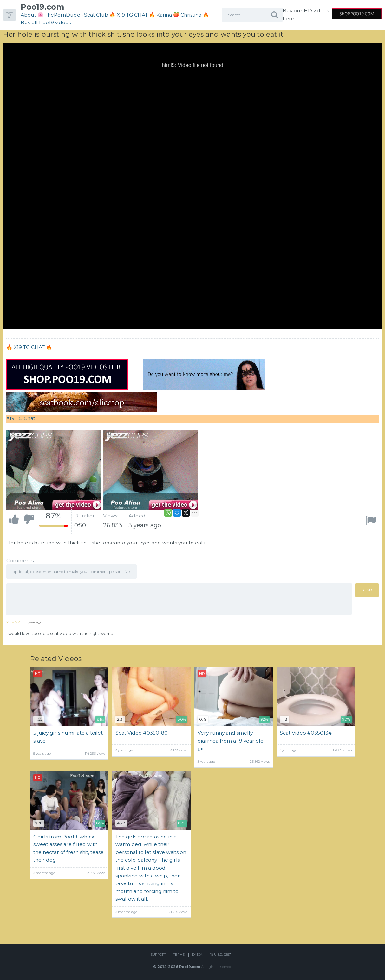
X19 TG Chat (21, 418)
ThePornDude (62, 15)
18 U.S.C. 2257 (220, 954)
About (28, 15)
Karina (164, 15)
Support (158, 954)
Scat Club (96, 15)
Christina (191, 15)
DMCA (197, 954)
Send (367, 590)
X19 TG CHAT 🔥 (33, 347)
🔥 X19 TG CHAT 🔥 (133, 15)
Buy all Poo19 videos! (46, 22)
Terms (179, 954)
